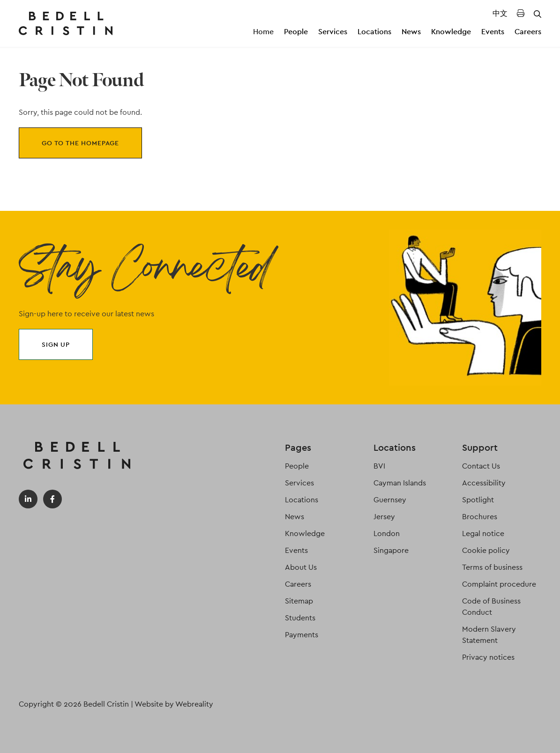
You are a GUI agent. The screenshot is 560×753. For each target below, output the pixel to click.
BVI (379, 466)
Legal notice (483, 533)
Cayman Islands (400, 483)
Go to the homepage (80, 143)
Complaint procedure (499, 584)
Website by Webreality (174, 704)
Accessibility (484, 483)
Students (300, 618)
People (296, 32)
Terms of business (492, 567)
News (411, 32)
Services (333, 32)
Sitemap (299, 601)
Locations (374, 32)
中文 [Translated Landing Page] (500, 13)
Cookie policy (486, 550)
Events (493, 32)
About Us (301, 567)
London (387, 533)
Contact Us (481, 466)
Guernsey (390, 500)
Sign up (56, 344)
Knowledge (451, 32)
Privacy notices (488, 657)
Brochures (480, 517)
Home (263, 32)
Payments (302, 635)
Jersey (384, 517)
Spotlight (478, 500)
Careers (528, 32)
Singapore (391, 550)
